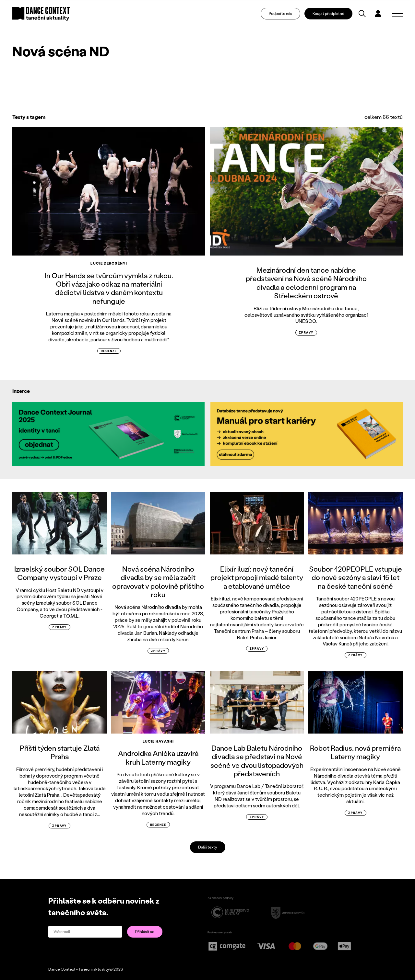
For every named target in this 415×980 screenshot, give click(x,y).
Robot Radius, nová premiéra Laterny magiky (355, 752)
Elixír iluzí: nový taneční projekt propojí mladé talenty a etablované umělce (257, 577)
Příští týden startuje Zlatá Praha (60, 752)
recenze (109, 351)
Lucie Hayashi (158, 741)
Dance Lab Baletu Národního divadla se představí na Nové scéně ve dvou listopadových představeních (257, 761)
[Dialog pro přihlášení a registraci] (382, 15)
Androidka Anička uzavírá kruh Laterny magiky (158, 757)
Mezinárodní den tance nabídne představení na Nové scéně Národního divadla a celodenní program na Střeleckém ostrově (306, 283)
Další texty (208, 847)
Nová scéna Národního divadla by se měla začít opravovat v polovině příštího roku (158, 582)
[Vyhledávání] (366, 15)
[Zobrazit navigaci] (397, 15)
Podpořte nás (284, 15)
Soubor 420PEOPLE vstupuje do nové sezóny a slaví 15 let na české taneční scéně (356, 577)
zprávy (306, 332)
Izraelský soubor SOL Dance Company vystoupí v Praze (59, 573)
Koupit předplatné (332, 15)
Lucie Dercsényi (109, 263)
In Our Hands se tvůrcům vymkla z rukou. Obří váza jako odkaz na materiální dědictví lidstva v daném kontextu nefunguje (109, 288)
